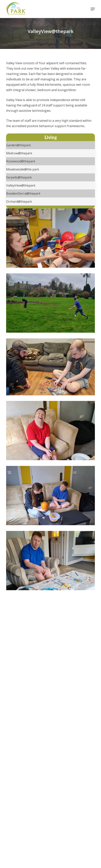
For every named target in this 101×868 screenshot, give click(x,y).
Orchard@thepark (19, 202)
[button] (93, 9)
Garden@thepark (18, 145)
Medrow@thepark (19, 153)
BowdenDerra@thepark (23, 193)
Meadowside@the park (23, 169)
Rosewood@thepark (21, 161)
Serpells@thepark (19, 177)
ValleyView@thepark (21, 185)
